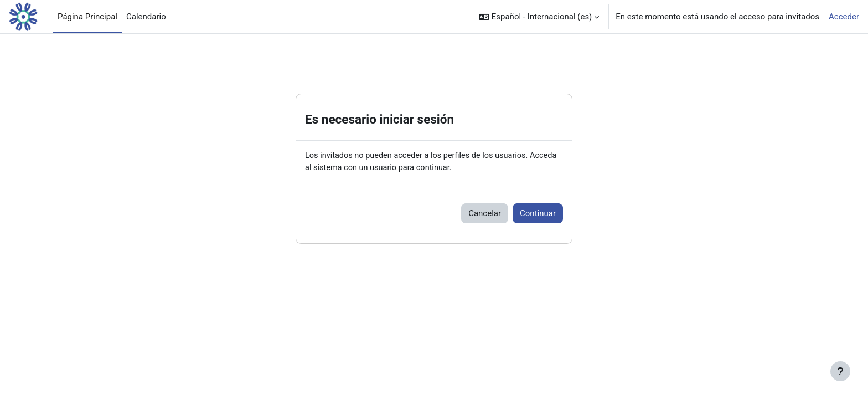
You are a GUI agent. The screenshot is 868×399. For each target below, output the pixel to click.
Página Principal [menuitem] (87, 17)
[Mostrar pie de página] (840, 371)
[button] (539, 17)
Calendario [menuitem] (146, 17)
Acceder (844, 17)
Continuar (538, 214)
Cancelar (485, 214)
